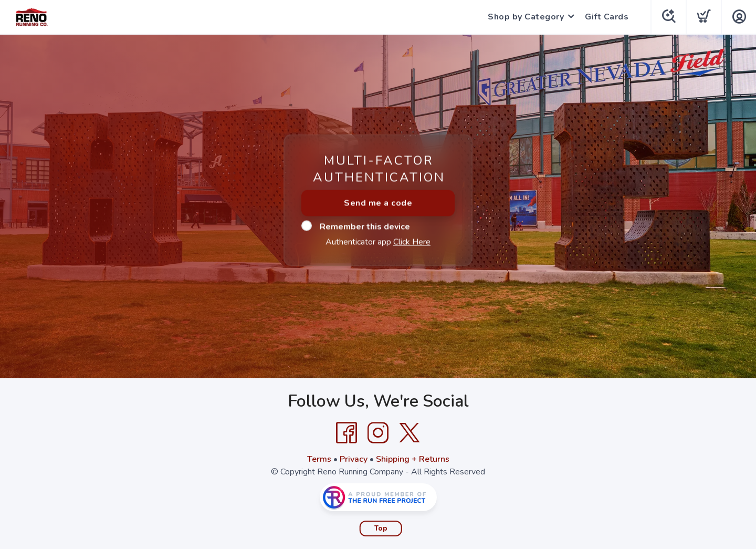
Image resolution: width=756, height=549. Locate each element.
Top (381, 529)
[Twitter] (409, 433)
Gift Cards (607, 17)
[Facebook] (346, 433)
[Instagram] (378, 433)
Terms (319, 459)
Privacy (354, 459)
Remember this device (356, 227)
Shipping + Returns (413, 459)
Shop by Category (526, 17)
